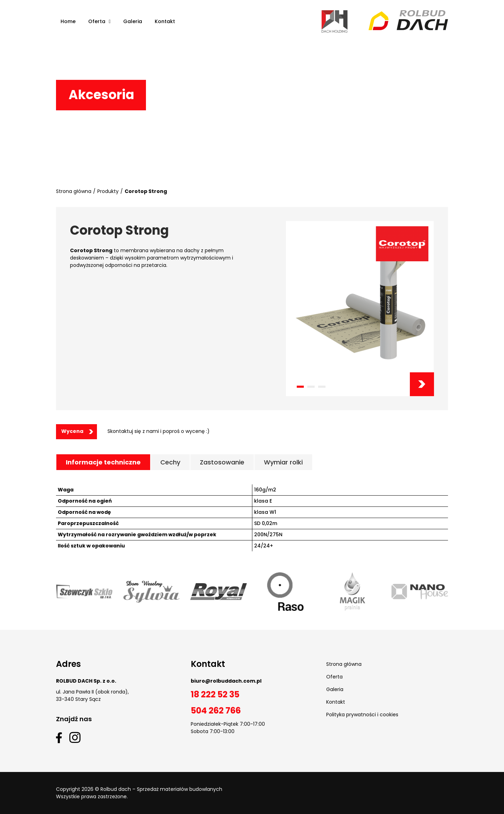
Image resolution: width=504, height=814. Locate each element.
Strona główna (74, 191)
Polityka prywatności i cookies (362, 715)
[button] (300, 387)
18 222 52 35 (215, 694)
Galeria (335, 689)
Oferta (334, 677)
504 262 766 (216, 710)
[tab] (103, 462)
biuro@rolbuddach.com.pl (226, 681)
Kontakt (336, 702)
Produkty (108, 191)
